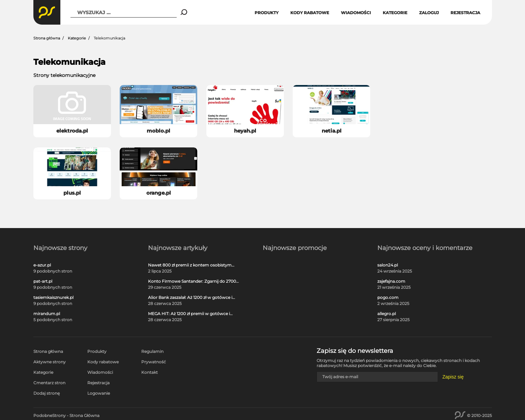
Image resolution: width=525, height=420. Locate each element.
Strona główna (47, 38)
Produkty (267, 13)
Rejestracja (465, 13)
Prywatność (154, 362)
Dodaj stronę (47, 393)
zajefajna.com (391, 281)
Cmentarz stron (49, 383)
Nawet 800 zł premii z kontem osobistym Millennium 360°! (190, 265)
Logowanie (99, 393)
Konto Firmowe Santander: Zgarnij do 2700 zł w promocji (192, 281)
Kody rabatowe (310, 13)
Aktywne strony (50, 362)
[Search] (184, 12)
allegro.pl (387, 314)
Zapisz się (453, 377)
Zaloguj (429, 13)
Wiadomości (356, 13)
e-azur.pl (42, 265)
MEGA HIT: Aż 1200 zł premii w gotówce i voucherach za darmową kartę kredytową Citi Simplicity (191, 314)
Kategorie (395, 13)
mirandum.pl (47, 314)
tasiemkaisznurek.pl (53, 298)
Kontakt (150, 372)
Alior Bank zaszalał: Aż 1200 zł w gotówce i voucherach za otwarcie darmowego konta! (192, 298)
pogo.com (388, 298)
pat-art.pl (43, 281)
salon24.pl (388, 265)
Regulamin (152, 351)
